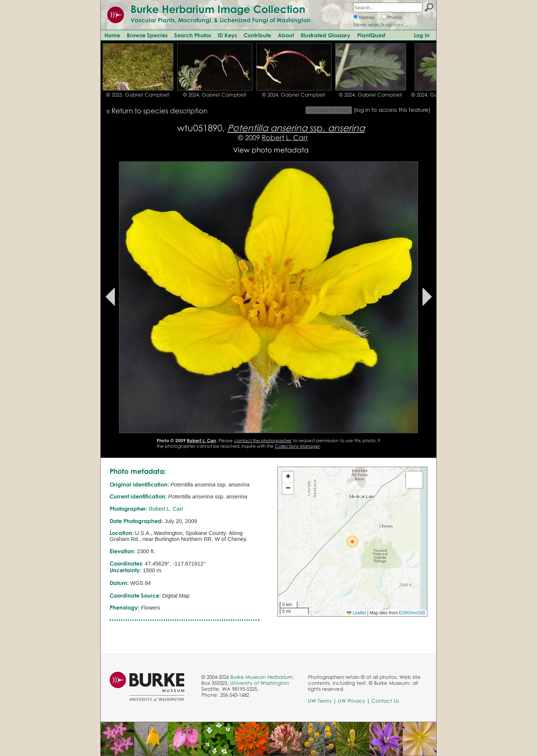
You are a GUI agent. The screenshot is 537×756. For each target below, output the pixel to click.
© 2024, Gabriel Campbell (215, 95)
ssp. (296, 128)
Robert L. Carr (285, 137)
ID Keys (227, 35)
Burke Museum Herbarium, (262, 677)
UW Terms (320, 701)
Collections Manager (297, 446)
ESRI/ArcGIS (412, 613)
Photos (395, 17)
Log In (422, 35)
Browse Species (147, 35)
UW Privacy (351, 701)
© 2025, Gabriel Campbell (138, 95)
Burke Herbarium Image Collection (218, 9)
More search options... (381, 25)
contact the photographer (263, 440)
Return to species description (159, 111)
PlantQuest (371, 35)
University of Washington (260, 683)
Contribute (257, 35)
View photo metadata (271, 150)
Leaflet (356, 613)
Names (367, 17)
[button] (352, 542)
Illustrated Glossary (326, 35)
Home (112, 35)
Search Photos (193, 35)
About (286, 35)
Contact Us (385, 701)
